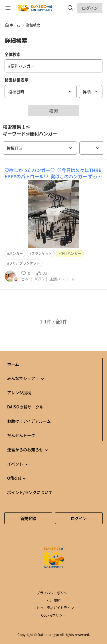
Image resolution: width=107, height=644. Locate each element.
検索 (54, 111)
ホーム (12, 25)
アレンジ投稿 (19, 392)
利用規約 (54, 600)
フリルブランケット (25, 263)
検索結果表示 (17, 80)
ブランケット (42, 254)
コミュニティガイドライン (53, 608)
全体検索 (13, 54)
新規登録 (28, 518)
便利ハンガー (71, 254)
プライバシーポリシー (54, 593)
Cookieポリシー (53, 615)
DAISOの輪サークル (25, 407)
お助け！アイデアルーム (29, 421)
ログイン (90, 8)
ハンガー (16, 254)
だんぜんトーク (21, 435)
